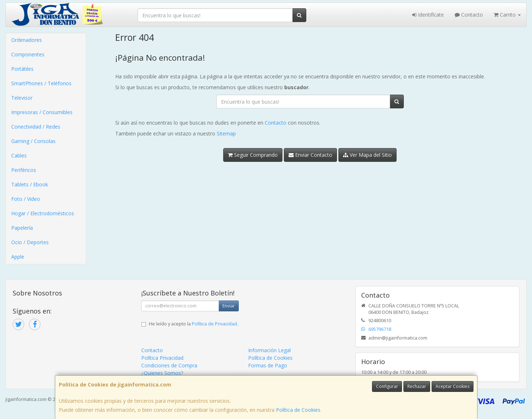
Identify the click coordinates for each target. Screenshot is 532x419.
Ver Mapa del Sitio (367, 155)
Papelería (22, 228)
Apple (18, 257)
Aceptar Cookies (453, 386)
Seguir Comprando (253, 155)
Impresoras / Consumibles (42, 112)
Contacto (469, 15)
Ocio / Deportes (30, 242)
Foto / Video (26, 199)
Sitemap (226, 133)
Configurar (387, 386)
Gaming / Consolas (33, 141)
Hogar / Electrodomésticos (43, 213)
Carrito (507, 15)
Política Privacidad (162, 358)
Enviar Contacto (310, 155)
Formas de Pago (268, 365)
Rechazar (417, 386)
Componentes (28, 54)
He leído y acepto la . (193, 324)
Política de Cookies (298, 410)
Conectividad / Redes (36, 127)
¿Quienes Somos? (162, 373)
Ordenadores (27, 40)
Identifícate (428, 15)
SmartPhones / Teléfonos (41, 83)
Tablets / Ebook (30, 184)
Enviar (229, 306)
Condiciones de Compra (169, 365)
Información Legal (269, 350)
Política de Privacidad (214, 324)
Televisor (22, 98)
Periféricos (24, 170)
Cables (19, 155)
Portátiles (22, 69)
